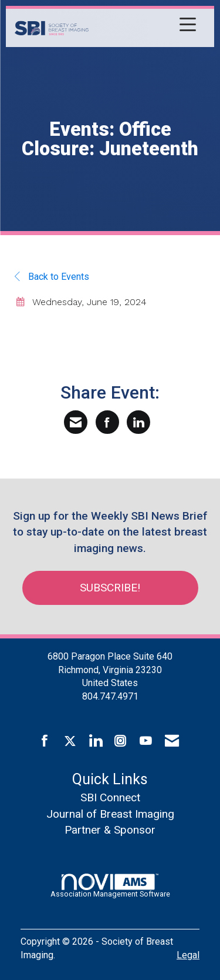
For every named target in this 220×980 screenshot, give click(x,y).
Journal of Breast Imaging (110, 814)
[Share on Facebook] (107, 422)
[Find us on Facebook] (45, 741)
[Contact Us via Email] (172, 741)
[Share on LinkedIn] (138, 422)
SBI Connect (110, 797)
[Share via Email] (76, 422)
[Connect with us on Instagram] (121, 741)
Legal (188, 955)
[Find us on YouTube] (146, 741)
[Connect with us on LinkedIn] (95, 741)
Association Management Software (110, 886)
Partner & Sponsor (110, 830)
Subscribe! (110, 588)
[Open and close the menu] (145, 26)
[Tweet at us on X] (70, 741)
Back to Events (52, 277)
